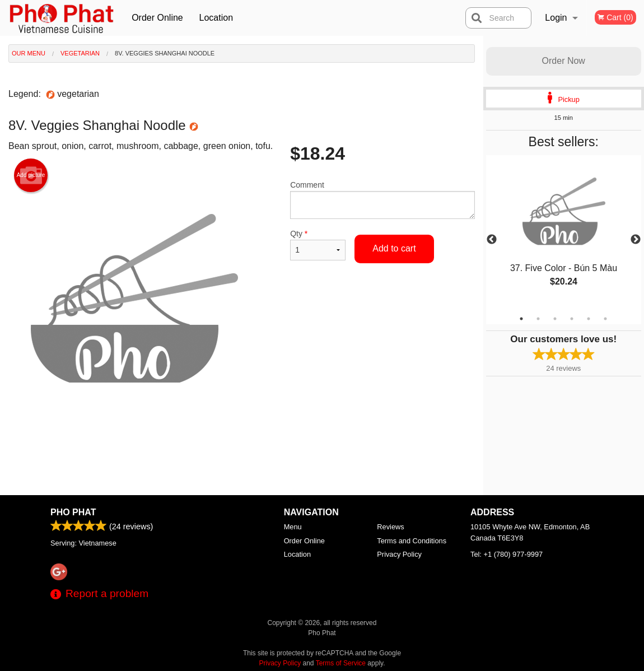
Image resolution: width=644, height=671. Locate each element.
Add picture (31, 175)
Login (556, 18)
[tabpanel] (564, 233)
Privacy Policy (399, 554)
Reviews (390, 527)
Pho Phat (73, 512)
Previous (492, 240)
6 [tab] (605, 319)
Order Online (157, 18)
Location (216, 18)
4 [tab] (572, 319)
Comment (382, 200)
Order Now (564, 61)
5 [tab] (589, 319)
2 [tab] (538, 319)
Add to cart (394, 248)
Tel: (507, 554)
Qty (318, 245)
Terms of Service (341, 663)
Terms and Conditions (412, 541)
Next (636, 240)
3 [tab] (555, 319)
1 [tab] (521, 319)
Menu (293, 527)
